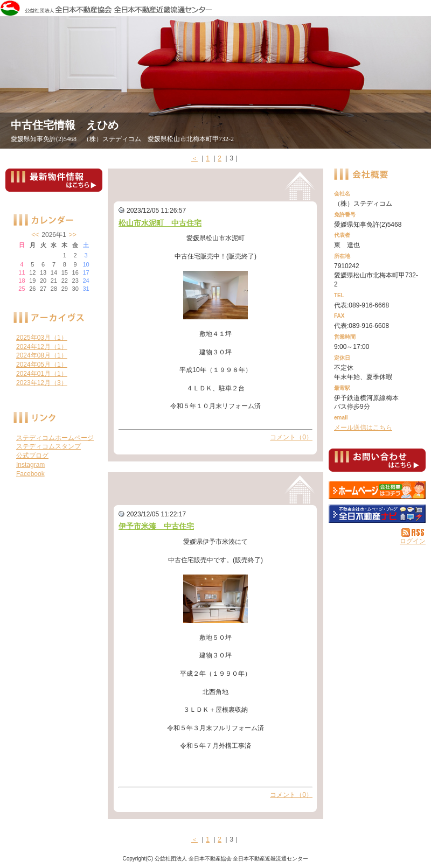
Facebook (30, 474)
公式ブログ (32, 456)
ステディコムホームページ (55, 438)
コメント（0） (291, 437)
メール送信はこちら (363, 428)
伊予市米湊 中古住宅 (156, 526)
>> (73, 235)
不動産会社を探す (377, 514)
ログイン (413, 541)
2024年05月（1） (42, 365)
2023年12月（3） (42, 383)
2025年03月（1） (42, 338)
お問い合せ (377, 462)
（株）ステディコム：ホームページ (377, 490)
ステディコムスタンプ (48, 446)
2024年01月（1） (42, 374)
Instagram (30, 465)
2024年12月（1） (42, 347)
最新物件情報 (54, 185)
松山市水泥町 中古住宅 (160, 223)
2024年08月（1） (42, 355)
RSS (413, 533)
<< (35, 235)
